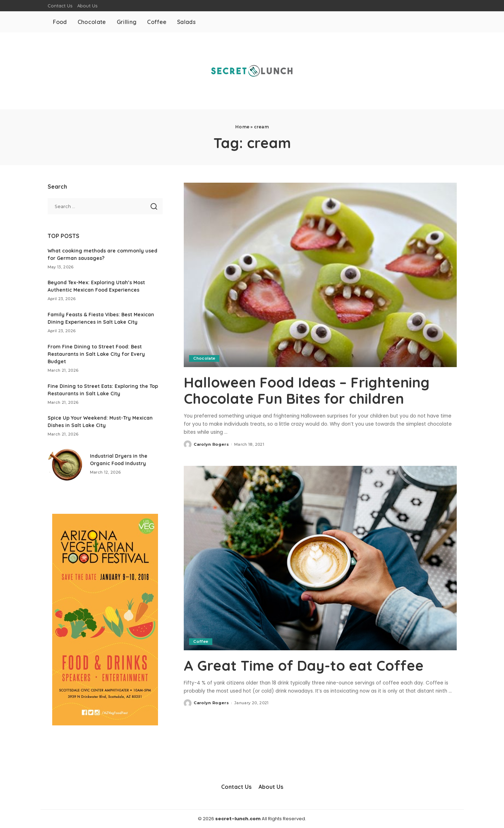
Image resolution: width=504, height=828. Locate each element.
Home (242, 127)
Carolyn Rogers (211, 444)
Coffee (201, 641)
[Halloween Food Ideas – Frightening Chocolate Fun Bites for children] (320, 275)
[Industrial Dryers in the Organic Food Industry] (65, 464)
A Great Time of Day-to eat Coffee (304, 665)
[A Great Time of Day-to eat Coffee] (320, 558)
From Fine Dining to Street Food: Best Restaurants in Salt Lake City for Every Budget (96, 354)
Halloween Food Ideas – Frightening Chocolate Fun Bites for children (307, 390)
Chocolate (204, 358)
